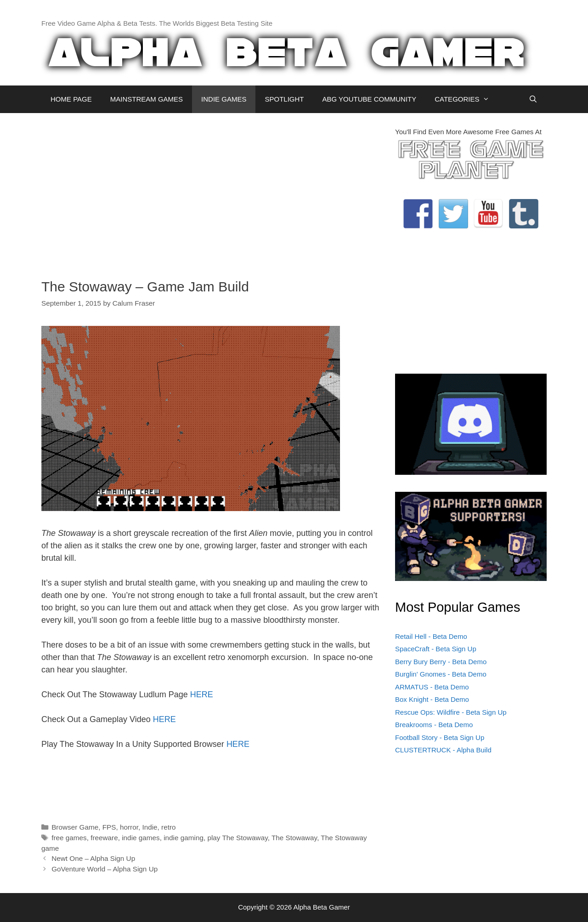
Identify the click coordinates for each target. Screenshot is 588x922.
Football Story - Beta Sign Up (440, 737)
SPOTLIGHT (284, 99)
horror (129, 827)
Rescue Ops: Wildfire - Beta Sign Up (451, 712)
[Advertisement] (211, 191)
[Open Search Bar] (533, 99)
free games (69, 838)
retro (168, 827)
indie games (141, 838)
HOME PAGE (71, 99)
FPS (109, 827)
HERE (202, 694)
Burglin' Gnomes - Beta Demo (441, 674)
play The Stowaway (237, 838)
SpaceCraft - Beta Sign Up (436, 649)
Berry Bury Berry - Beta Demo (441, 662)
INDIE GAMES (224, 99)
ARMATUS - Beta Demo (432, 687)
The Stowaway (294, 838)
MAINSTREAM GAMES (147, 99)
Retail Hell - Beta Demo (431, 636)
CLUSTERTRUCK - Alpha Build (443, 750)
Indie (150, 827)
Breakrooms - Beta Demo (434, 725)
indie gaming (184, 838)
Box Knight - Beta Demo (432, 699)
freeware (104, 838)
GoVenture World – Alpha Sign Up (105, 869)
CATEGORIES (466, 99)
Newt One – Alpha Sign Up (93, 858)
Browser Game (75, 827)
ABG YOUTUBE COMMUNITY (369, 99)
